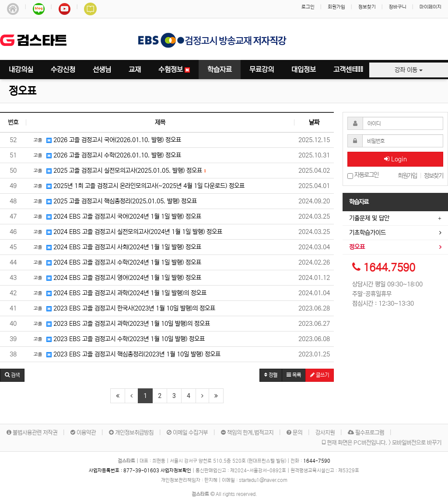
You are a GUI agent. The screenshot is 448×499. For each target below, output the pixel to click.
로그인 (308, 7)
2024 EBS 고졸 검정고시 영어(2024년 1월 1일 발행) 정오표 (116, 277)
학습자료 (220, 70)
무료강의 (262, 70)
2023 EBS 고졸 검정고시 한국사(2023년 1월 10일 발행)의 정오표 (123, 308)
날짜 (314, 122)
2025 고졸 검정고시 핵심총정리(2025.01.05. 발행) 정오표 (114, 201)
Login (395, 159)
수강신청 (63, 70)
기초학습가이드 (367, 233)
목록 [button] (294, 375)
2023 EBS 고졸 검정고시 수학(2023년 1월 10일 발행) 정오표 (118, 338)
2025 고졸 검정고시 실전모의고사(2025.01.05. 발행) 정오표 (118, 170)
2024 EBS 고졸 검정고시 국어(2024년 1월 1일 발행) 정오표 (116, 216)
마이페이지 (430, 7)
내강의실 (21, 70)
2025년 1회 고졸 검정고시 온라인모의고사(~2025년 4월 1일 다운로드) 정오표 (138, 185)
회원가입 (336, 7)
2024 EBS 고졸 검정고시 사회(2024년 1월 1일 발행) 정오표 (116, 247)
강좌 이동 (409, 70)
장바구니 (398, 7)
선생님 (102, 70)
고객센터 (346, 70)
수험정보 (174, 70)
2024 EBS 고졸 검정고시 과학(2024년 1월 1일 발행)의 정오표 (119, 293)
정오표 (23, 91)
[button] (12, 375)
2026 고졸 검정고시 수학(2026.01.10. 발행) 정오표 (106, 155)
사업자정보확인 (176, 471)
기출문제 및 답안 (369, 218)
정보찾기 (367, 7)
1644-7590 (317, 461)
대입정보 (304, 70)
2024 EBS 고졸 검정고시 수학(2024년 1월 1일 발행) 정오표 (116, 262)
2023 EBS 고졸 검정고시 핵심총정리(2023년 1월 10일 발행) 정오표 (126, 354)
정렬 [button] (271, 375)
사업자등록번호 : (125, 471)
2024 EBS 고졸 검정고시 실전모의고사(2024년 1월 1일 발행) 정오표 (126, 231)
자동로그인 (363, 175)
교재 (135, 70)
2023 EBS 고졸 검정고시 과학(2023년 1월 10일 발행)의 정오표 (120, 323)
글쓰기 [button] (320, 375)
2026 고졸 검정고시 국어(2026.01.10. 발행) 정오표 (106, 140)
